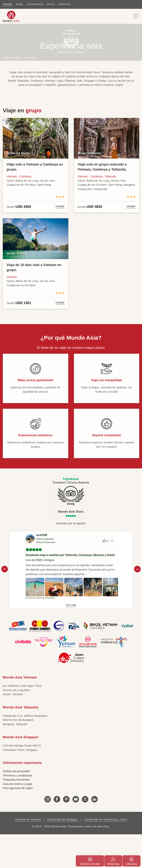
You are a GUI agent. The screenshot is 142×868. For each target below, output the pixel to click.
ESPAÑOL (8, 4)
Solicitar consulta (90, 861)
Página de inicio (11, 58)
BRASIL (19, 4)
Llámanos (132, 861)
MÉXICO (51, 4)
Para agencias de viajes (18, 788)
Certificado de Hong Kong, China (105, 819)
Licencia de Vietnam (28, 819)
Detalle (60, 206)
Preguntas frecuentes (16, 780)
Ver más (71, 605)
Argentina (64, 4)
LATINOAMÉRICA (35, 4)
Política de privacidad (16, 771)
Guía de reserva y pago (18, 784)
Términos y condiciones (18, 775)
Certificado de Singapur (63, 819)
